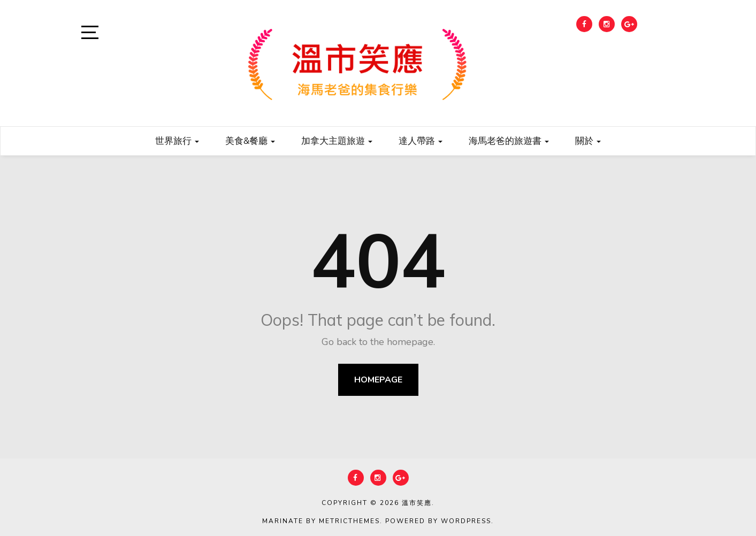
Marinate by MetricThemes (321, 521)
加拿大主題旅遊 (337, 140)
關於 (588, 140)
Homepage (378, 380)
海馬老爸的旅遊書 (509, 140)
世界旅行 (177, 140)
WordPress (466, 521)
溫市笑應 (417, 503)
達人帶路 (421, 140)
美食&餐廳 (250, 140)
